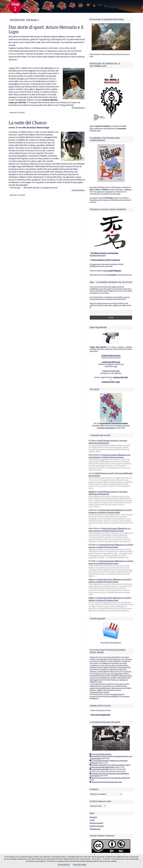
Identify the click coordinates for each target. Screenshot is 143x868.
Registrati (93, 817)
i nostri (112, 271)
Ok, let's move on (64, 865)
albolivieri (92, 492)
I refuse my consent (80, 865)
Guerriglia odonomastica (106, 428)
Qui (91, 129)
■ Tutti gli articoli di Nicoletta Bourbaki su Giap (106, 782)
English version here (98, 256)
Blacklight (135, 859)
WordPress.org (95, 829)
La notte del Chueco (27, 123)
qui (115, 366)
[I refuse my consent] (140, 861)
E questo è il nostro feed (111, 371)
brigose (128, 190)
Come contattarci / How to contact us (106, 260)
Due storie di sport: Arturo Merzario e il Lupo (46, 29)
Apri (91, 126)
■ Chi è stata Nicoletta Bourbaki (100, 754)
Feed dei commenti (97, 826)
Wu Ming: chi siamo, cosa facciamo (105, 253)
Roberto (91, 579)
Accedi (92, 820)
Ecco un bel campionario (101, 715)
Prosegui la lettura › (78, 108)
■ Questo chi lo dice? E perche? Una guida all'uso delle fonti (110, 778)
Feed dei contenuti (96, 823)
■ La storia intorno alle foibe (99, 769)
